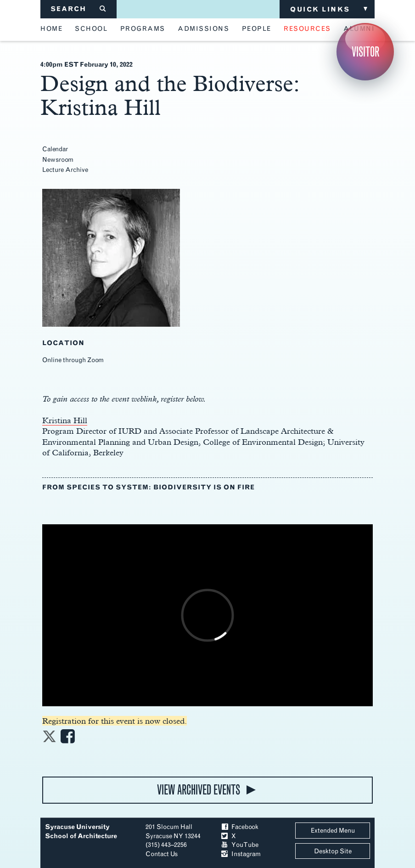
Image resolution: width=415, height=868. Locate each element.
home (51, 29)
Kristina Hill (65, 420)
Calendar (55, 149)
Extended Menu (333, 831)
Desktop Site (333, 851)
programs (143, 29)
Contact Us (162, 854)
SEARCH (79, 9)
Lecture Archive (65, 170)
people (257, 29)
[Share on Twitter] (49, 739)
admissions (203, 29)
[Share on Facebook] (68, 739)
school (91, 29)
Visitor (365, 52)
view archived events (199, 790)
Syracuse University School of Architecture (81, 831)
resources (307, 29)
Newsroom (58, 160)
